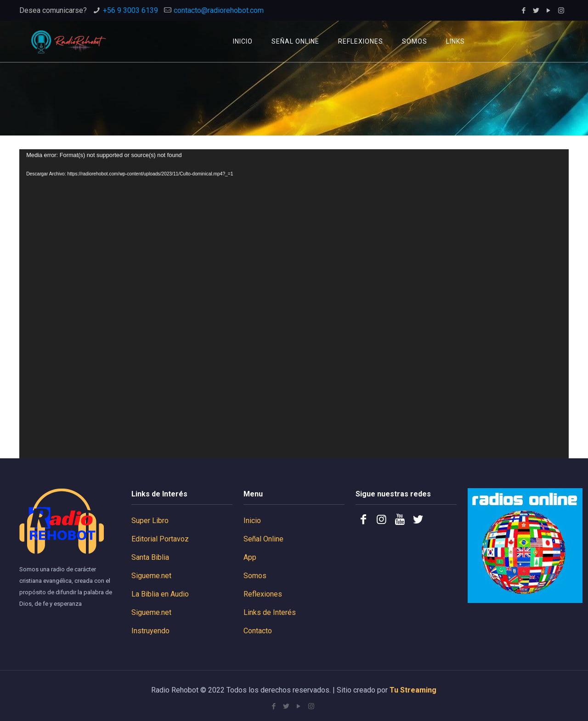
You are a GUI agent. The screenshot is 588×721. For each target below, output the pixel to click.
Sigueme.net (151, 576)
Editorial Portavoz (160, 539)
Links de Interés (270, 612)
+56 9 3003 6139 (130, 10)
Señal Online (263, 539)
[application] (294, 304)
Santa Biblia (150, 557)
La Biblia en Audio (160, 594)
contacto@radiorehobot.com (219, 10)
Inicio (252, 521)
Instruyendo (150, 631)
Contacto (258, 631)
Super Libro (150, 521)
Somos (255, 576)
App (250, 557)
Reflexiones (263, 594)
